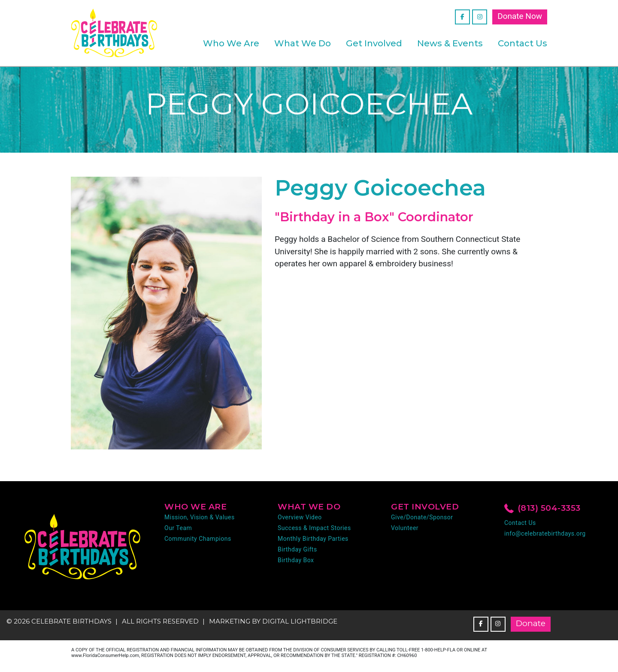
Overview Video (300, 517)
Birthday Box (296, 560)
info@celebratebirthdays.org (545, 533)
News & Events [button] (450, 43)
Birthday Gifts (297, 549)
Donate (531, 623)
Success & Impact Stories (314, 528)
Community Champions (198, 539)
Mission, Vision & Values (200, 517)
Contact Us (523, 43)
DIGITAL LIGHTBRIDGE (300, 621)
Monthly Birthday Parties (313, 539)
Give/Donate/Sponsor (422, 517)
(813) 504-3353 (542, 509)
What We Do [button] (303, 43)
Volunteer (405, 528)
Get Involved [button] (374, 43)
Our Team (178, 528)
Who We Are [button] (231, 43)
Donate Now (520, 16)
